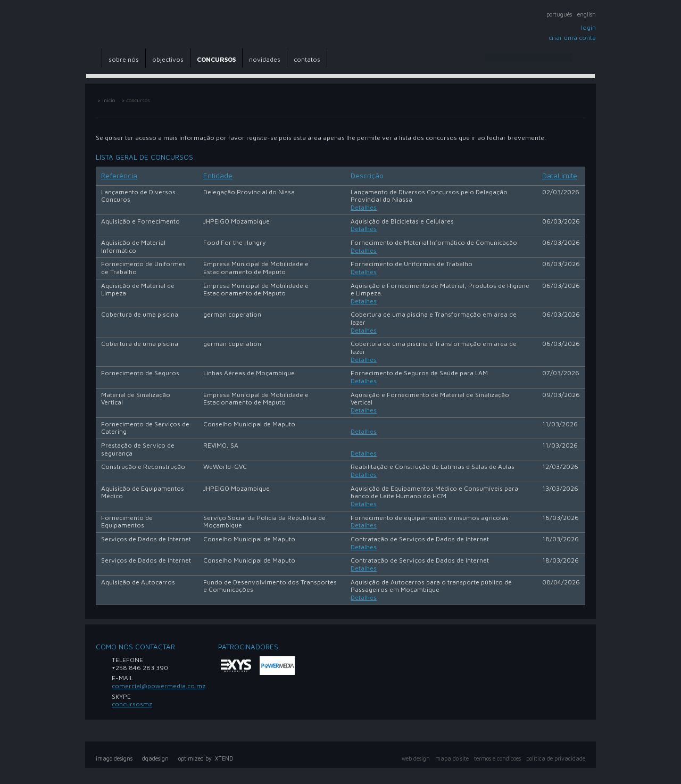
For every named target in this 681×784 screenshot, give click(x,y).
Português (559, 14)
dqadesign (155, 758)
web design (416, 758)
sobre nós (124, 59)
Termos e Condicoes (497, 758)
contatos (307, 59)
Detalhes (364, 207)
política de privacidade (556, 758)
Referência (119, 176)
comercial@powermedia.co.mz (159, 686)
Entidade (218, 176)
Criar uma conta (572, 38)
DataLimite (560, 176)
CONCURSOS (216, 59)
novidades (265, 59)
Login (588, 27)
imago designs (114, 758)
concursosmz (132, 704)
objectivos (168, 59)
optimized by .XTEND (206, 758)
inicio (109, 100)
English (587, 14)
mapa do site (452, 758)
